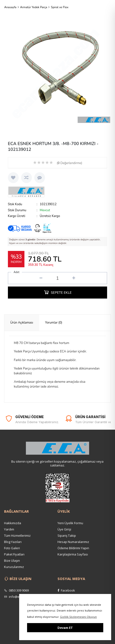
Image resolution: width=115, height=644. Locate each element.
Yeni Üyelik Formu (70, 523)
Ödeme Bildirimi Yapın (73, 548)
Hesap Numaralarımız (73, 542)
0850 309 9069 (16, 590)
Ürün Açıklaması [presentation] (22, 323)
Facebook (66, 590)
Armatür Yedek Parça (34, 7)
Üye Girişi (64, 529)
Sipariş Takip (67, 536)
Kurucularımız (14, 567)
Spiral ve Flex (60, 7)
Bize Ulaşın (12, 561)
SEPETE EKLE (57, 292)
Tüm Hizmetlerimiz (17, 536)
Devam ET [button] (65, 628)
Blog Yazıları (13, 542)
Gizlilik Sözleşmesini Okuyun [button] (78, 617)
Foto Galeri (12, 548)
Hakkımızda (13, 523)
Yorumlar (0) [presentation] (54, 323)
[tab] (22, 323)
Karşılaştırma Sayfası (73, 554)
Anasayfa (10, 7)
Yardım (9, 529)
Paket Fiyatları (14, 554)
